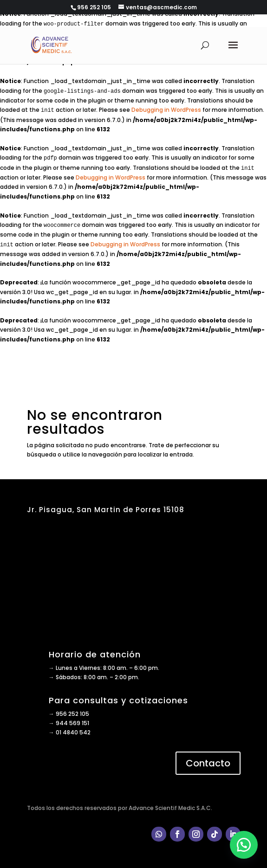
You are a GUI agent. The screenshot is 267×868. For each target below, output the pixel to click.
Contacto (208, 763)
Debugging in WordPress (166, 110)
